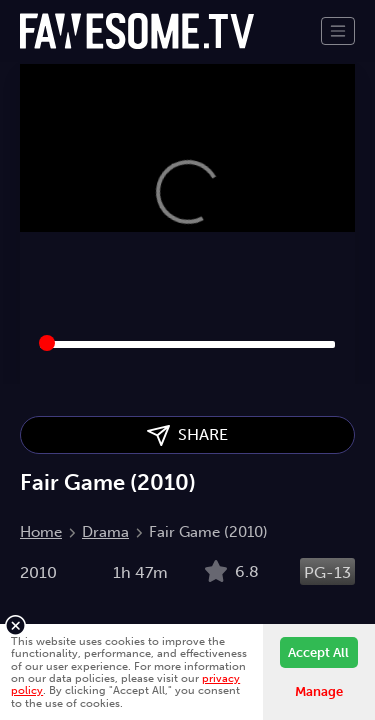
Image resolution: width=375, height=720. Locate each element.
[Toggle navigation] (338, 31)
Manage (319, 691)
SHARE (187, 435)
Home (41, 532)
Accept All (318, 652)
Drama (105, 532)
